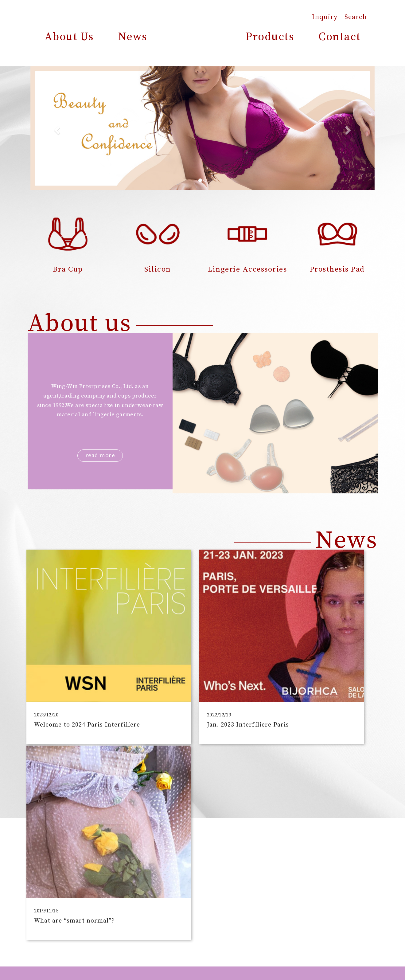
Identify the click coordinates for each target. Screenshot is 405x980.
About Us (69, 37)
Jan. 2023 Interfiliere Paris (196, 686)
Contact (340, 37)
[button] (56, 128)
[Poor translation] (22, 888)
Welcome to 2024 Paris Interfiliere (70, 682)
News (133, 37)
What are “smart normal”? (315, 686)
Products (270, 37)
